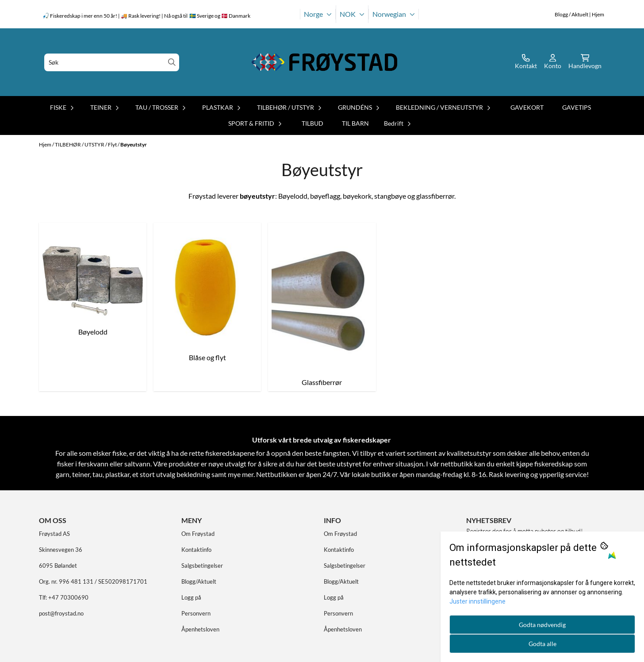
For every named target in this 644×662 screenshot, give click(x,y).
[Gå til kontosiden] (526, 62)
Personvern (196, 613)
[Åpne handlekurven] (585, 62)
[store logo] (325, 62)
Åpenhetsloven (200, 629)
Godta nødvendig (542, 625)
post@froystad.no (61, 613)
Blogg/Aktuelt (199, 581)
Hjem (46, 144)
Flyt (113, 144)
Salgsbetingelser (202, 566)
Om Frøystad (198, 534)
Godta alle (542, 644)
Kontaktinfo (196, 550)
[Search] (172, 62)
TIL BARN (355, 123)
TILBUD (312, 123)
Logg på (191, 597)
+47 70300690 (68, 597)
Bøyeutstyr (134, 144)
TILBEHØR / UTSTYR (80, 144)
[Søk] (112, 62)
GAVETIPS (577, 107)
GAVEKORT (527, 107)
